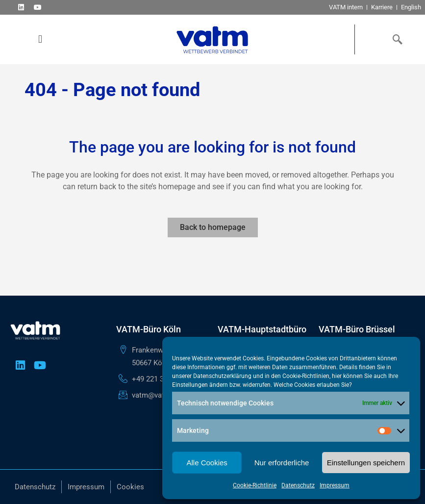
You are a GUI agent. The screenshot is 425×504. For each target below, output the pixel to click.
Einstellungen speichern (366, 463)
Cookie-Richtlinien (306, 376)
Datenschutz (298, 485)
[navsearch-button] (396, 39)
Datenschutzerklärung (222, 376)
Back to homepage (213, 227)
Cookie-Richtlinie (255, 485)
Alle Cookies (207, 463)
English (411, 7)
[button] (40, 39)
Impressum (335, 485)
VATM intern (346, 7)
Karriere (382, 7)
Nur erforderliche (282, 463)
